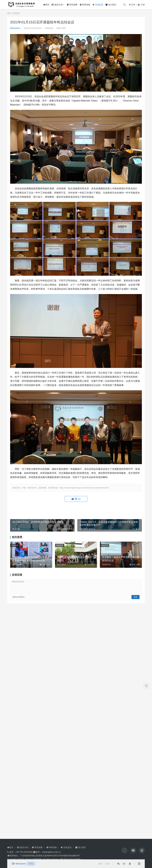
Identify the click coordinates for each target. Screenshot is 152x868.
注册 (141, 5)
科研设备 (86, 5)
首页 (47, 5)
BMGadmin (15, 28)
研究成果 (73, 5)
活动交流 (99, 5)
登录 (132, 5)
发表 (135, 597)
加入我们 (112, 5)
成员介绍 (58, 5)
